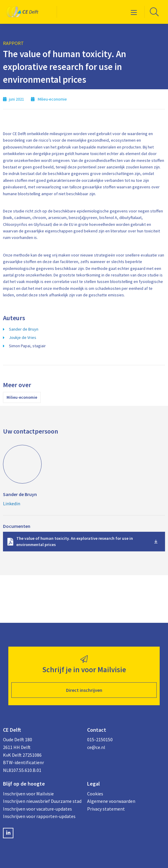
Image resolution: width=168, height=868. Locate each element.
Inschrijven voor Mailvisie (28, 794)
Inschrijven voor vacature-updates (37, 809)
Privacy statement (106, 809)
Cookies (95, 794)
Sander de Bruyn (24, 329)
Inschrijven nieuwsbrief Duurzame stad (42, 801)
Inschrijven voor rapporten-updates (39, 816)
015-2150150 (100, 739)
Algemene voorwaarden (111, 801)
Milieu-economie (22, 397)
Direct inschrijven (84, 690)
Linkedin (12, 503)
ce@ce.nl (96, 747)
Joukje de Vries (23, 337)
